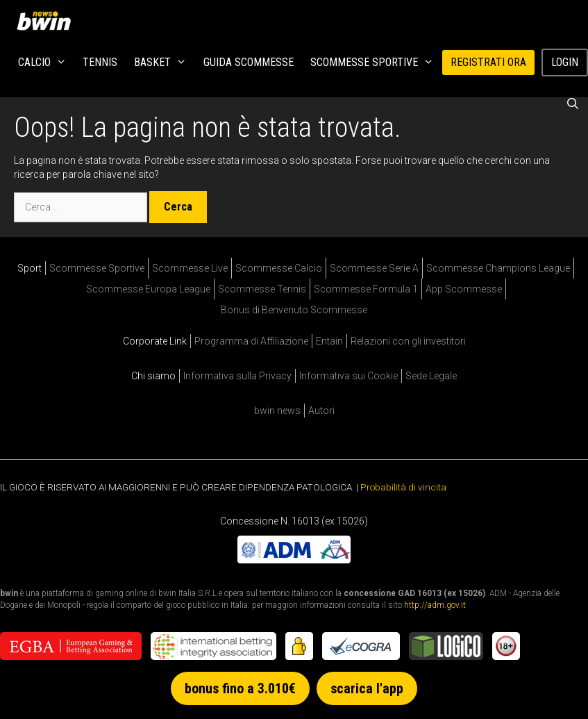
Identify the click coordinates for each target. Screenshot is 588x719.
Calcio (47, 63)
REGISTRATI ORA (488, 62)
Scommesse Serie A (374, 268)
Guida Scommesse (249, 62)
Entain (329, 341)
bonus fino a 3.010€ (240, 688)
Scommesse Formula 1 (366, 289)
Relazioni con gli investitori (408, 341)
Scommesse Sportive (376, 63)
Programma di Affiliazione (251, 341)
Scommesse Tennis (262, 289)
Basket (165, 63)
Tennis (100, 62)
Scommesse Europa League (148, 289)
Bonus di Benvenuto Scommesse (294, 310)
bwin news (277, 411)
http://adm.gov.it (435, 605)
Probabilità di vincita (403, 487)
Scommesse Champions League (498, 268)
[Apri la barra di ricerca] (572, 104)
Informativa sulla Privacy (237, 376)
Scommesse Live (190, 268)
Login (565, 62)
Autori (321, 411)
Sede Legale (431, 376)
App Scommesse (464, 289)
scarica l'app (367, 688)
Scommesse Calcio (279, 268)
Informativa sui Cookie (348, 376)
